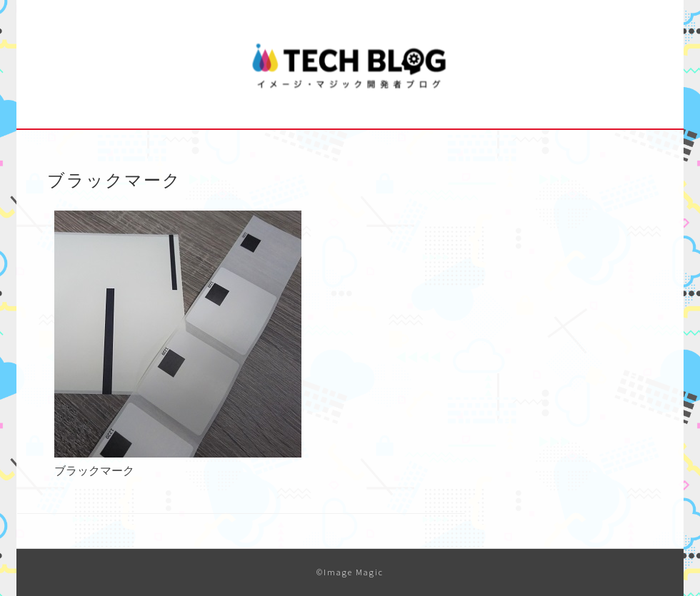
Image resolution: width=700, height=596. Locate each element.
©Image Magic (350, 572)
